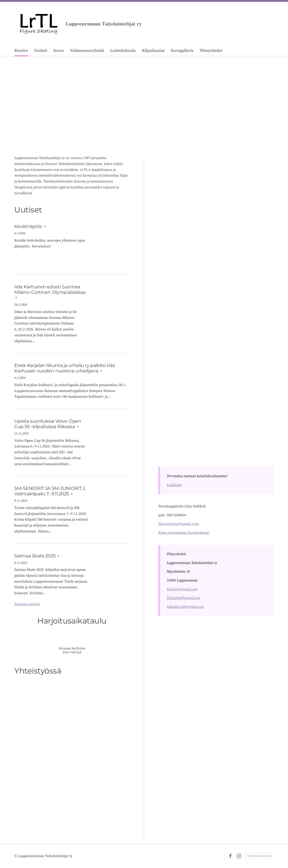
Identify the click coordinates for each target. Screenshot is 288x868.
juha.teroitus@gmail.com (179, 524)
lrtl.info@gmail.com (182, 589)
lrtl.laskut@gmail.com (183, 598)
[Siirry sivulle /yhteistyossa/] (72, 752)
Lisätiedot (174, 485)
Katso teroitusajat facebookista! (184, 533)
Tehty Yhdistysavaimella (259, 856)
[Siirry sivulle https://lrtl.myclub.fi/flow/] (72, 639)
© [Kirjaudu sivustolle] (16, 856)
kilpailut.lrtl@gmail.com (185, 607)
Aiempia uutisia (27, 604)
